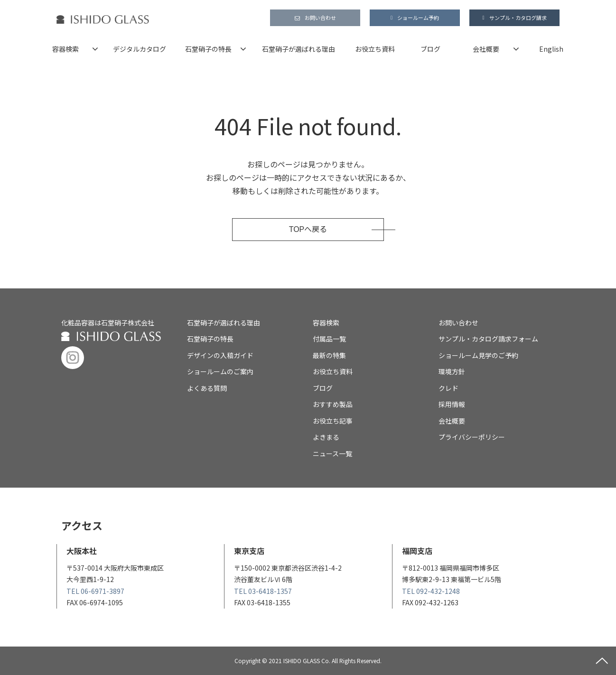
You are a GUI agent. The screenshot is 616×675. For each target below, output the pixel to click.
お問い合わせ (320, 18)
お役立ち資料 (375, 49)
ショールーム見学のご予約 (478, 355)
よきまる (326, 437)
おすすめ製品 (333, 404)
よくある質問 (207, 388)
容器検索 (65, 49)
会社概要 (486, 49)
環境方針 (452, 371)
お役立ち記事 (333, 421)
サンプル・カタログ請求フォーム (488, 339)
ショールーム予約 (418, 18)
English (551, 49)
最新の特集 (329, 355)
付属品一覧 (329, 339)
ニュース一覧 (332, 453)
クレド (448, 388)
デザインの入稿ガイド (220, 355)
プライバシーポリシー (472, 437)
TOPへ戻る (308, 229)
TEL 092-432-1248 (431, 591)
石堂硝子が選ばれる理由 (299, 49)
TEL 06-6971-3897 (95, 591)
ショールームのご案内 (220, 371)
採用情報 (452, 404)
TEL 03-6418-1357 (263, 591)
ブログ (430, 49)
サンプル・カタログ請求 (518, 18)
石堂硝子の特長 (208, 49)
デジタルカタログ (140, 49)
